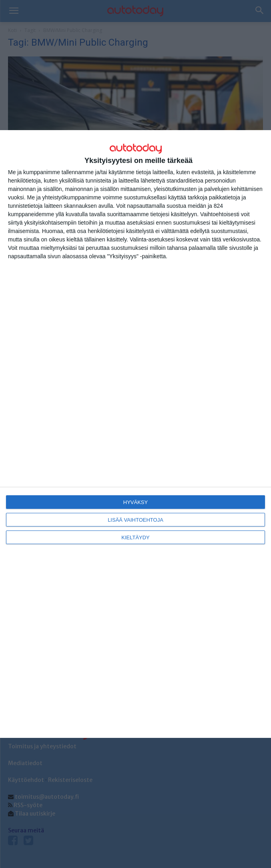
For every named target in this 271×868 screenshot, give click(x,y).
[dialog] (135, 434)
